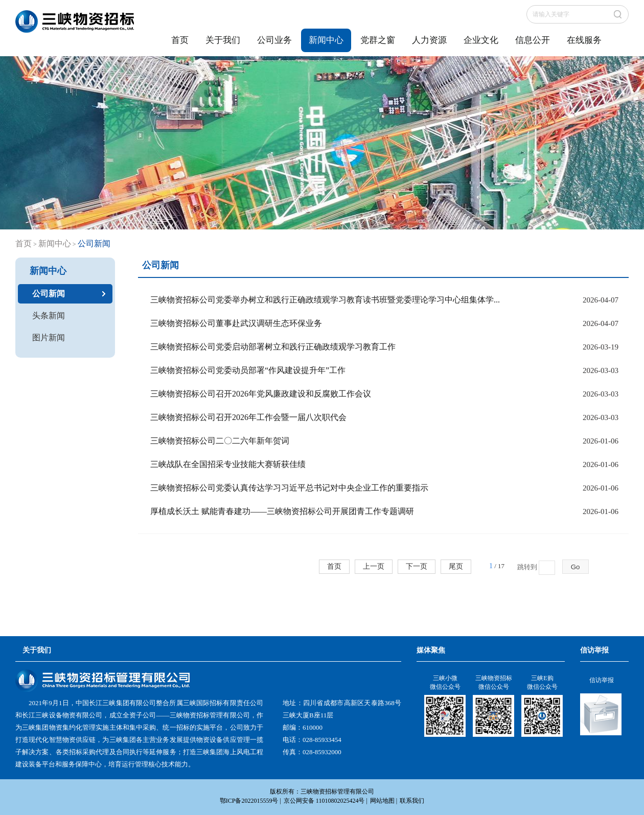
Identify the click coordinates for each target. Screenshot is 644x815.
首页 (180, 40)
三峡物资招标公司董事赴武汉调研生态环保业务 (236, 323)
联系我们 (412, 801)
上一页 (374, 566)
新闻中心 (326, 40)
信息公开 (533, 40)
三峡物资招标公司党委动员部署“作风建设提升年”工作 (248, 370)
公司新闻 (49, 294)
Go (576, 567)
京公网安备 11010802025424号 (324, 801)
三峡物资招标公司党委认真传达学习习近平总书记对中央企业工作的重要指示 (289, 488)
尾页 (456, 566)
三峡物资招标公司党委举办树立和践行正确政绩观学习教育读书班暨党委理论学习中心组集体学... (325, 300)
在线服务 (584, 40)
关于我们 (223, 40)
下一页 (417, 566)
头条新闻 (49, 316)
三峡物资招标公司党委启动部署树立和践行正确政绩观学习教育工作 (273, 347)
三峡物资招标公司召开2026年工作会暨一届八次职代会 (248, 417)
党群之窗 (378, 40)
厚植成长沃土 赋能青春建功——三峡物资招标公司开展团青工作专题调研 (282, 511)
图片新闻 (49, 337)
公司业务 (274, 40)
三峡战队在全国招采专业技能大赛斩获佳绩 (228, 464)
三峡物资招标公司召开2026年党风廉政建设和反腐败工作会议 (261, 394)
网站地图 (382, 801)
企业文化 (481, 40)
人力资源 (429, 40)
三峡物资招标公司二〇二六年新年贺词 (220, 441)
